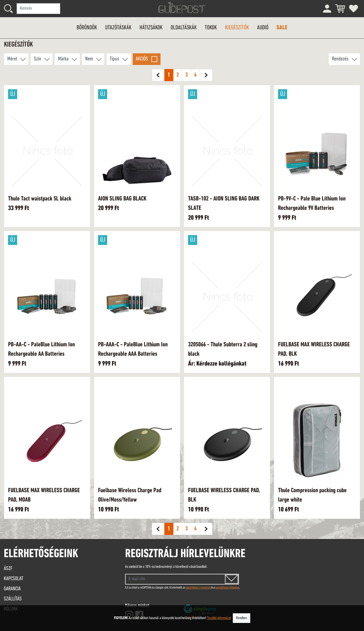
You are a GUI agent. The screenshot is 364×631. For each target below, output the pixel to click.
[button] (16, 59)
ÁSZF (8, 569)
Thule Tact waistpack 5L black (40, 199)
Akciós (142, 59)
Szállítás (13, 599)
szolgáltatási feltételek (227, 588)
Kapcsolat (14, 579)
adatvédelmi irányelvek (198, 588)
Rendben (242, 618)
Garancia (12, 589)
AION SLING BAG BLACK (122, 199)
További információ (219, 618)
